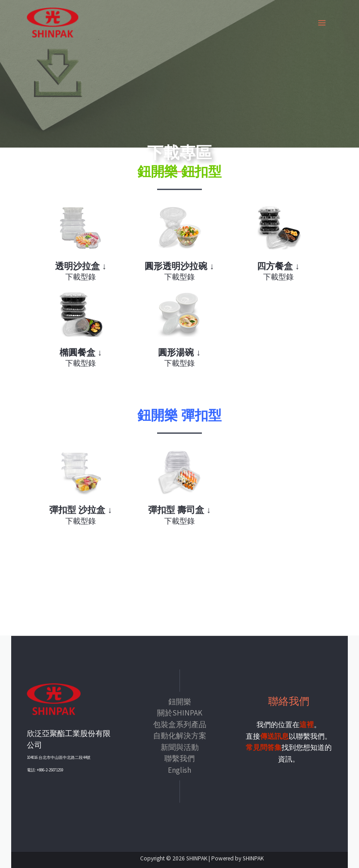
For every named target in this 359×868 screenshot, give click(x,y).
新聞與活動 (180, 746)
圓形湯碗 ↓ (179, 352)
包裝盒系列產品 (180, 724)
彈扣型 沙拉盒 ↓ (81, 509)
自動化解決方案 (180, 735)
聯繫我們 (179, 758)
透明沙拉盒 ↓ (81, 266)
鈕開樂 (180, 701)
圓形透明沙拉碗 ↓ (179, 266)
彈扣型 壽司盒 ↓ (179, 509)
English (179, 769)
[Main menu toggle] (322, 23)
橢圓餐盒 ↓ (81, 352)
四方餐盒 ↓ (278, 266)
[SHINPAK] (54, 23)
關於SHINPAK (180, 712)
